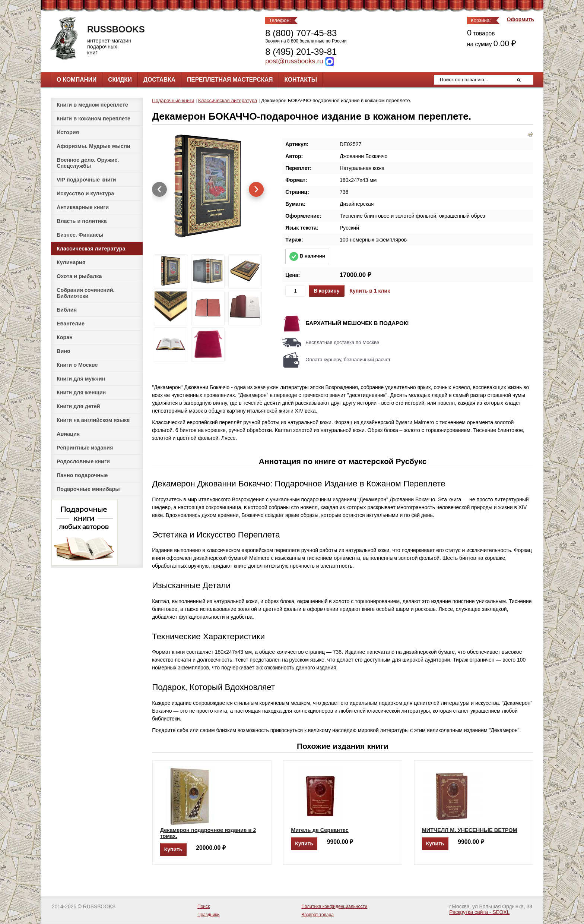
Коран (65, 337)
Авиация (68, 434)
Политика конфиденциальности (334, 906)
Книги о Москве (77, 365)
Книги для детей (78, 406)
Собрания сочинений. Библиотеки (86, 293)
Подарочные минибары (88, 489)
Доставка (159, 80)
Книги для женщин (81, 392)
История (68, 132)
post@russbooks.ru (294, 61)
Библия (67, 310)
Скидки (120, 80)
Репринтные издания (85, 448)
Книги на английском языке (93, 420)
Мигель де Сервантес (320, 830)
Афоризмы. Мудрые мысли (93, 146)
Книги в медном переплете (92, 105)
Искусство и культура (85, 193)
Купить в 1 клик (370, 291)
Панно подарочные (82, 475)
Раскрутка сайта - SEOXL (479, 912)
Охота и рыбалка (79, 276)
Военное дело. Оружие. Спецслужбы (88, 163)
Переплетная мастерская (230, 80)
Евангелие (71, 324)
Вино (64, 351)
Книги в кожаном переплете (93, 119)
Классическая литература (91, 249)
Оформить (520, 20)
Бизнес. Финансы (80, 235)
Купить (173, 849)
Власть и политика (82, 221)
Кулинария (71, 262)
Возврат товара (318, 915)
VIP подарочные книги (86, 180)
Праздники (208, 915)
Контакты (301, 80)
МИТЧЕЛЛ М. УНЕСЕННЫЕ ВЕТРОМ (470, 830)
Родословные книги (83, 461)
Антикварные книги (83, 207)
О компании (77, 80)
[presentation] (159, 189)
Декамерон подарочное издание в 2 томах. (208, 833)
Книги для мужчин (81, 379)
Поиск (204, 906)
